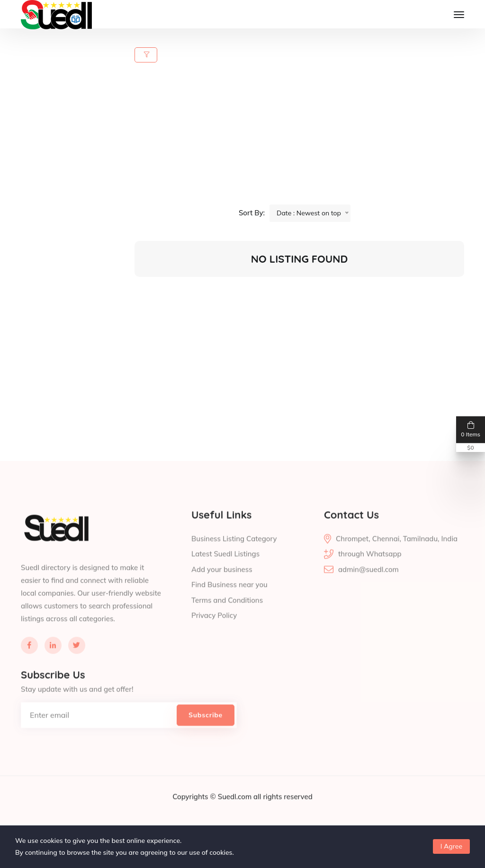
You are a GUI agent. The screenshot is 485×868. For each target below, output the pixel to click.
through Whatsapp (370, 571)
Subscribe (206, 732)
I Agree (451, 846)
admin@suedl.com (368, 587)
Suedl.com (236, 814)
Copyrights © (195, 814)
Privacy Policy (214, 633)
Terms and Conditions (227, 617)
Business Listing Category (234, 556)
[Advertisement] (305, 138)
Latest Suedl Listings (225, 571)
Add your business (222, 587)
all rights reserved (283, 814)
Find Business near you (229, 602)
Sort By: (252, 213)
